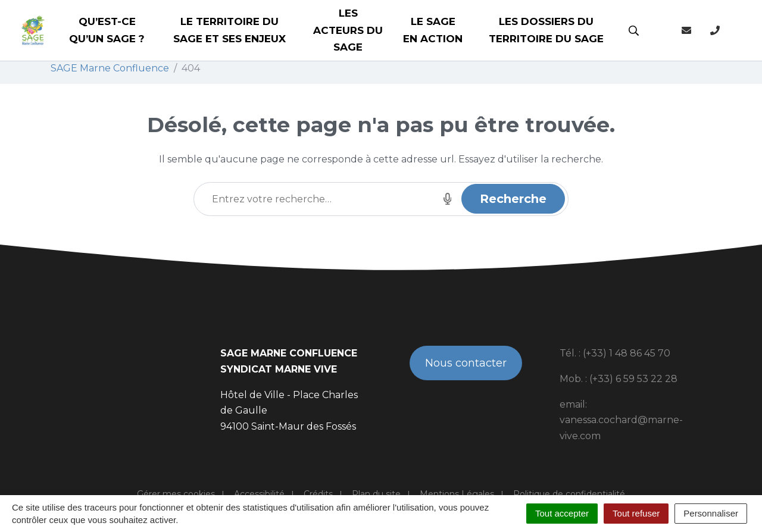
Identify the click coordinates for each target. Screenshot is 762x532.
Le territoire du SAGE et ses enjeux (229, 30)
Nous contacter (466, 363)
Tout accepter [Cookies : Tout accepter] (562, 513)
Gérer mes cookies (176, 494)
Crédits (318, 494)
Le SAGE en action (433, 30)
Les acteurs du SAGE (348, 30)
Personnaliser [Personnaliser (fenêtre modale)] (711, 513)
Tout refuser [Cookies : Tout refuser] (636, 513)
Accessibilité (259, 494)
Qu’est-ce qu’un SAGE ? (107, 30)
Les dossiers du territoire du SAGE (546, 30)
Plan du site (376, 494)
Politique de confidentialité (569, 494)
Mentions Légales (457, 494)
